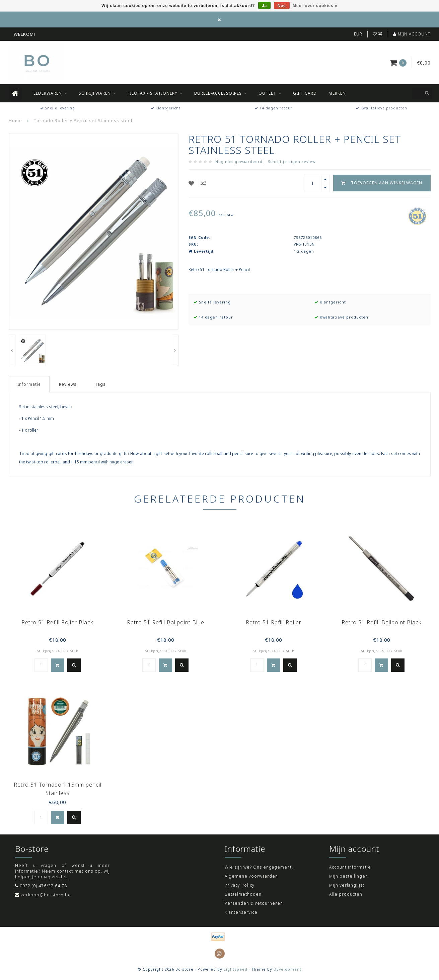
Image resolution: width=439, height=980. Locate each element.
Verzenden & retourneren (254, 903)
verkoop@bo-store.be (46, 895)
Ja (264, 6)
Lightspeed (236, 969)
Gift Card (305, 93)
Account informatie (350, 867)
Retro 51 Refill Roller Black (57, 622)
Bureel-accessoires (218, 93)
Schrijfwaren (95, 93)
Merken (337, 93)
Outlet (267, 93)
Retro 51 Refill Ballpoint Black (382, 622)
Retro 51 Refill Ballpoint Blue (166, 622)
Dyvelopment (287, 969)
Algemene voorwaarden (251, 876)
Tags (100, 384)
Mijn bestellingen (349, 876)
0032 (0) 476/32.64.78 (43, 886)
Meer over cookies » (315, 6)
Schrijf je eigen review (292, 161)
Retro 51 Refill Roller (274, 622)
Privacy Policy (240, 885)
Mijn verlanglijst (347, 885)
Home (15, 120)
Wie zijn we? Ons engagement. (259, 867)
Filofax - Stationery (153, 93)
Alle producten (346, 894)
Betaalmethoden (243, 894)
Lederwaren (48, 93)
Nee (282, 6)
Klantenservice (241, 912)
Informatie (29, 384)
